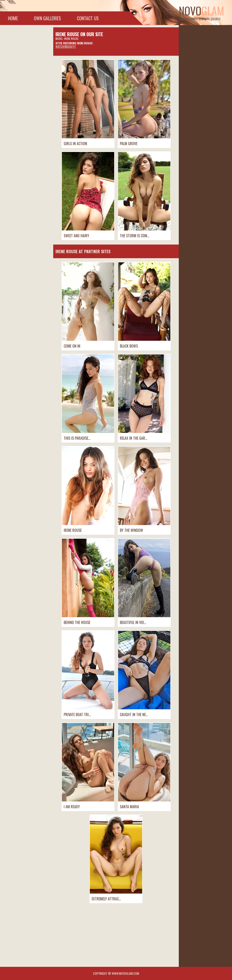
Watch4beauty (66, 46)
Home (13, 18)
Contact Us (88, 18)
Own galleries (47, 18)
